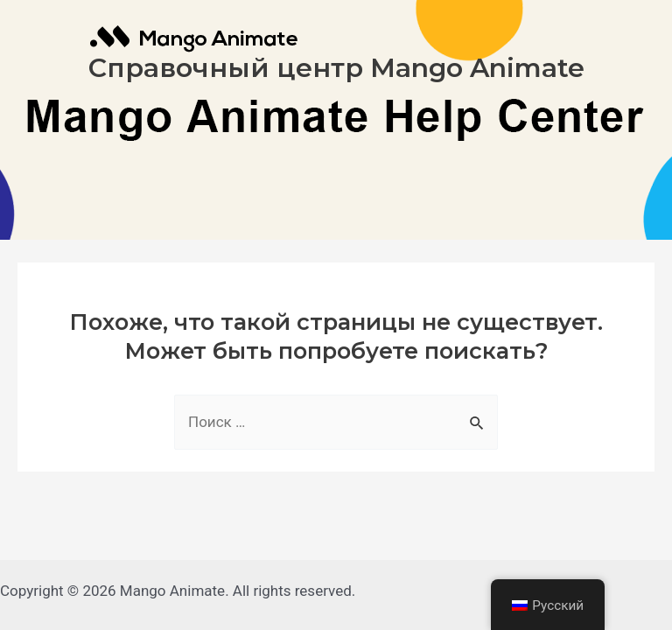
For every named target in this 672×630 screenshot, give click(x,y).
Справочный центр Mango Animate (336, 68)
